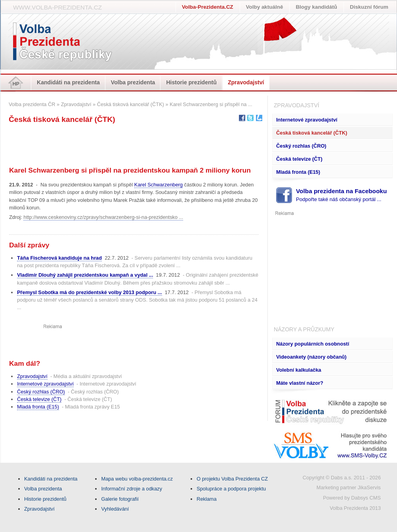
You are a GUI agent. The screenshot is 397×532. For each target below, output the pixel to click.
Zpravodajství (246, 82)
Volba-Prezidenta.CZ (208, 7)
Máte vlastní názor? (300, 383)
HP (16, 84)
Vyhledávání (115, 509)
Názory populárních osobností (313, 344)
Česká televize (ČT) (299, 159)
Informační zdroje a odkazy (132, 489)
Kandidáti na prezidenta (68, 82)
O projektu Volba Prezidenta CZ (232, 479)
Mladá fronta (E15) (298, 172)
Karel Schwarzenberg (158, 185)
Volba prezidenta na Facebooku (341, 195)
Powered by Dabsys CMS (352, 498)
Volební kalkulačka (299, 370)
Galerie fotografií (120, 499)
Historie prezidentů (191, 82)
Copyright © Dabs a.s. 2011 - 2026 (342, 478)
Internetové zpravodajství (307, 120)
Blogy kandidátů (316, 7)
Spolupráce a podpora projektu (231, 489)
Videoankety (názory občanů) (311, 357)
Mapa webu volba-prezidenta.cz (137, 479)
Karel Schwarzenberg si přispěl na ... (211, 104)
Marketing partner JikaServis (349, 487)
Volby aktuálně (265, 7)
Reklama (207, 499)
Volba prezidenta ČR (32, 104)
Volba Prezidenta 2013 (355, 508)
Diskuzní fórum (369, 7)
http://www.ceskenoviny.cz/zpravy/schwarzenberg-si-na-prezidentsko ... (103, 217)
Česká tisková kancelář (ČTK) (312, 133)
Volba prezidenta (133, 82)
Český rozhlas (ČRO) (301, 146)
